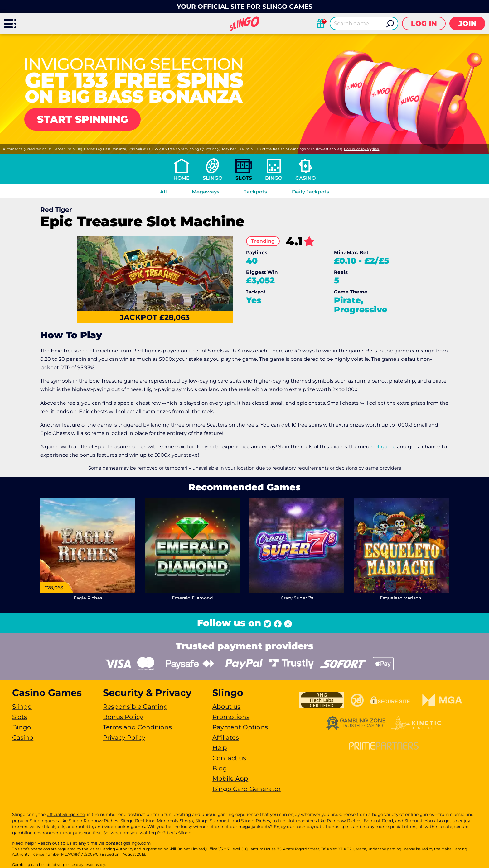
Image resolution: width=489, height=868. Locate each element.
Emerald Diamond (192, 598)
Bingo (274, 178)
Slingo (213, 178)
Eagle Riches (88, 598)
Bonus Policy (123, 717)
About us (226, 707)
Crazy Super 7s (297, 598)
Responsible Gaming (136, 707)
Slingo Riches (256, 821)
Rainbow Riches (344, 821)
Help (220, 748)
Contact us (229, 758)
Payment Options (240, 727)
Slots (244, 178)
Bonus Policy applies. (362, 149)
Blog (220, 768)
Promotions (231, 717)
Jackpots (256, 192)
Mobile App (230, 779)
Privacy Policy (124, 737)
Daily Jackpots (310, 192)
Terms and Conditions (137, 727)
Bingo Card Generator (247, 789)
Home (182, 178)
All (163, 192)
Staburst (414, 821)
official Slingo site (66, 814)
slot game (383, 447)
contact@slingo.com (128, 843)
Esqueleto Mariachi (401, 598)
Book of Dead (378, 821)
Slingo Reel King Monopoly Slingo (157, 821)
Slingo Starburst (212, 821)
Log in (424, 24)
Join (467, 24)
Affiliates (226, 737)
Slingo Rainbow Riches (94, 821)
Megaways (206, 192)
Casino (305, 178)
